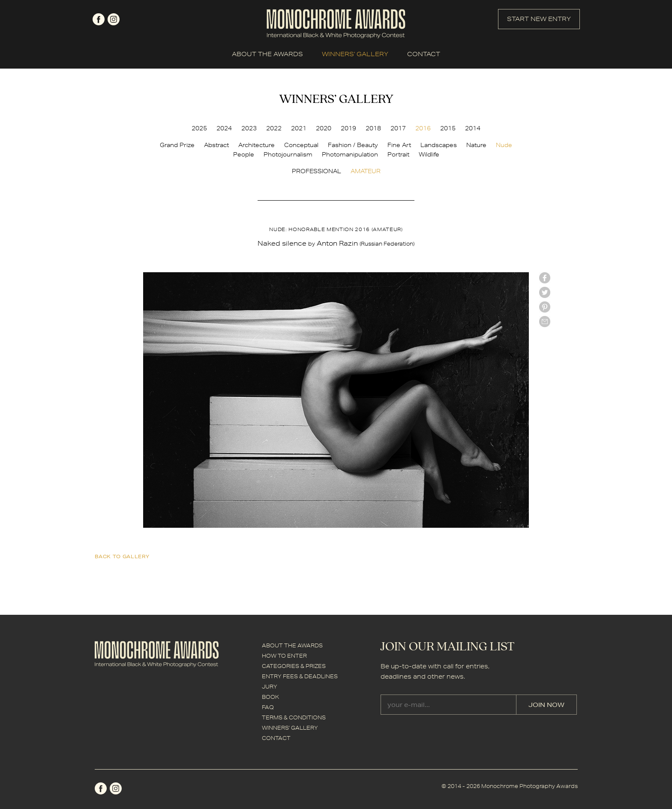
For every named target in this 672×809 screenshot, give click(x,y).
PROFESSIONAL (316, 171)
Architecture (256, 145)
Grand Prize (177, 145)
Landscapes (439, 145)
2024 (224, 128)
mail (545, 322)
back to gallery (122, 556)
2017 (398, 128)
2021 (299, 128)
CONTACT (424, 54)
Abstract (216, 145)
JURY (270, 687)
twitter (545, 292)
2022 (274, 128)
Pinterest (545, 307)
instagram (114, 19)
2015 (448, 128)
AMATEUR (366, 171)
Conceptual (301, 145)
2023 (249, 128)
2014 (473, 128)
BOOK (270, 697)
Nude (504, 145)
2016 (423, 128)
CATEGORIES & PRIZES (294, 666)
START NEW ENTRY (539, 19)
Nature (476, 145)
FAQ (268, 707)
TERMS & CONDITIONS (294, 717)
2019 (348, 128)
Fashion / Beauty (353, 145)
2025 (199, 128)
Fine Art (399, 145)
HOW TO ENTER (284, 656)
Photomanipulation (350, 154)
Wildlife (429, 154)
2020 (324, 128)
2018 (373, 128)
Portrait (398, 154)
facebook (99, 19)
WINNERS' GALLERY (355, 54)
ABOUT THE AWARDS (267, 54)
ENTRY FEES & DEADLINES (300, 676)
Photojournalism (288, 154)
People (244, 154)
